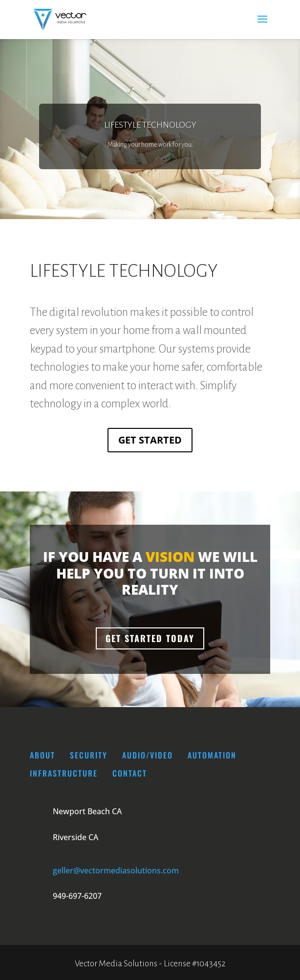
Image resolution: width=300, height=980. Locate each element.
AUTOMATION (212, 755)
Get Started (150, 440)
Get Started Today (150, 638)
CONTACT (130, 773)
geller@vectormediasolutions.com (116, 870)
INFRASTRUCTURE (64, 773)
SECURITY (90, 755)
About (43, 755)
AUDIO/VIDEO (148, 755)
